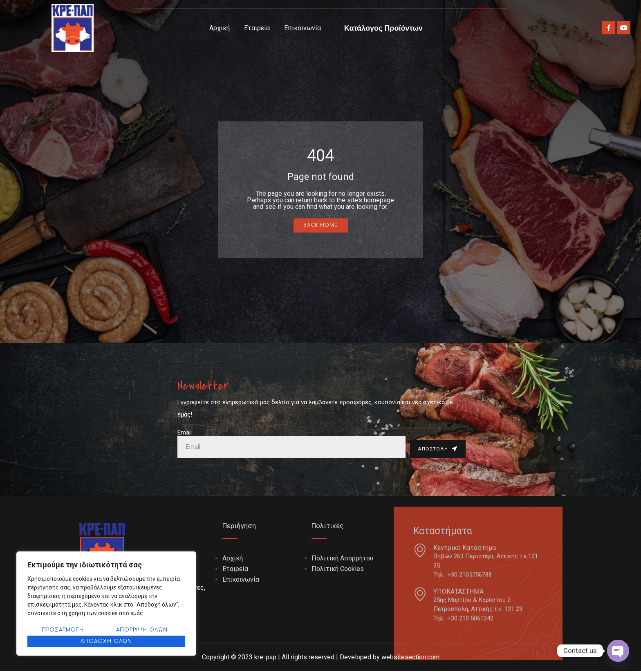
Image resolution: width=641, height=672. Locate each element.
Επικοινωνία (303, 28)
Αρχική (220, 28)
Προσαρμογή (63, 630)
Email (185, 432)
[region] (106, 604)
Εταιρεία (257, 28)
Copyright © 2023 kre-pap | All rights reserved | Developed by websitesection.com (321, 658)
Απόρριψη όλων (142, 630)
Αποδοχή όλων (106, 641)
